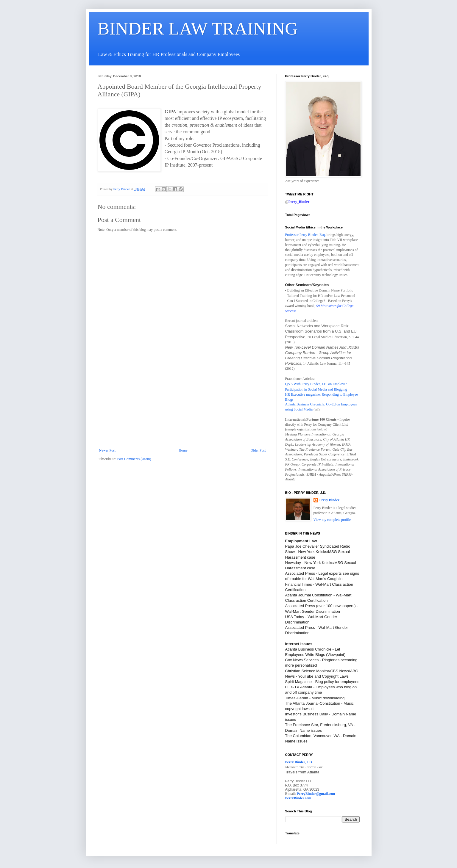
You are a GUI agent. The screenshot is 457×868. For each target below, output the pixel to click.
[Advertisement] (183, 404)
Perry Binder (330, 500)
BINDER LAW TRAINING (198, 29)
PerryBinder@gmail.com (316, 794)
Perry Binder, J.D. (299, 762)
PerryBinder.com (298, 798)
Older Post (258, 450)
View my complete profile (332, 520)
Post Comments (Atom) (134, 459)
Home (183, 450)
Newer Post (107, 450)
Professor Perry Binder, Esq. (306, 235)
